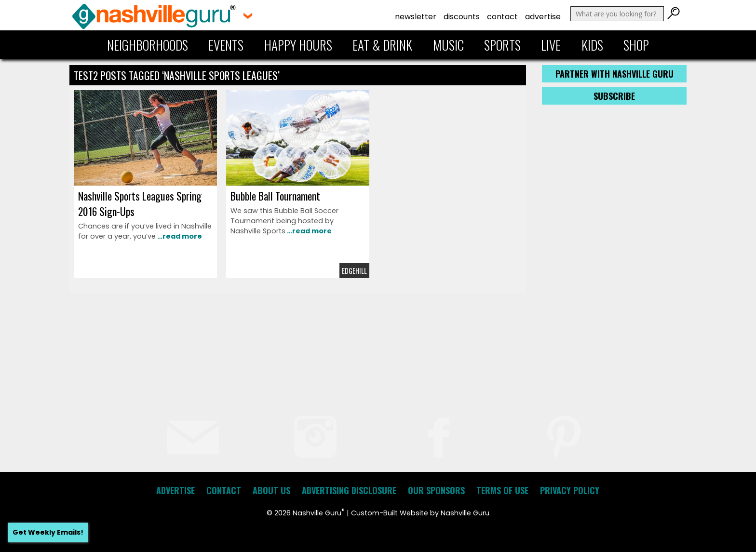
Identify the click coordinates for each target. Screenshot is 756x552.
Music (448, 45)
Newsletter (416, 17)
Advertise (543, 17)
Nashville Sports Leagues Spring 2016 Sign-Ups (140, 203)
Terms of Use (502, 490)
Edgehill (354, 271)
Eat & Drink (382, 45)
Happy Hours (298, 45)
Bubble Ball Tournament (275, 196)
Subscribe (614, 96)
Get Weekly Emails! (48, 532)
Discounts (462, 17)
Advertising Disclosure (349, 490)
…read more (179, 236)
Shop (636, 45)
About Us (271, 490)
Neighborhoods (148, 45)
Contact (502, 17)
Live (551, 45)
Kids (592, 45)
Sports (502, 45)
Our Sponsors (436, 490)
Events (226, 45)
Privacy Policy (570, 490)
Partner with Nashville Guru (614, 74)
